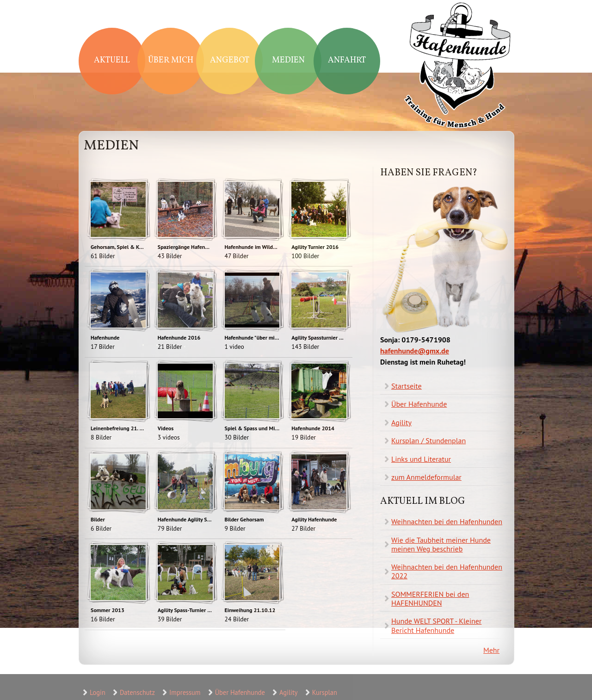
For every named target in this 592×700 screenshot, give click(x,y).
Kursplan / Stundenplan (429, 440)
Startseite (407, 386)
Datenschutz (137, 692)
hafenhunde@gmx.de (415, 351)
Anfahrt (347, 60)
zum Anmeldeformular (426, 477)
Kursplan (325, 692)
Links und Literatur (421, 459)
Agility (401, 422)
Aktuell (112, 60)
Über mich (171, 60)
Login (98, 692)
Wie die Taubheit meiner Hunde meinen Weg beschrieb (441, 544)
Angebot (230, 60)
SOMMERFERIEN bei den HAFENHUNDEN (430, 598)
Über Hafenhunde (419, 404)
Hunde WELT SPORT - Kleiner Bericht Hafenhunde (436, 625)
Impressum (185, 692)
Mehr (491, 650)
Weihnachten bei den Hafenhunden (447, 521)
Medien (288, 60)
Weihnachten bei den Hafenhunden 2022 (447, 571)
